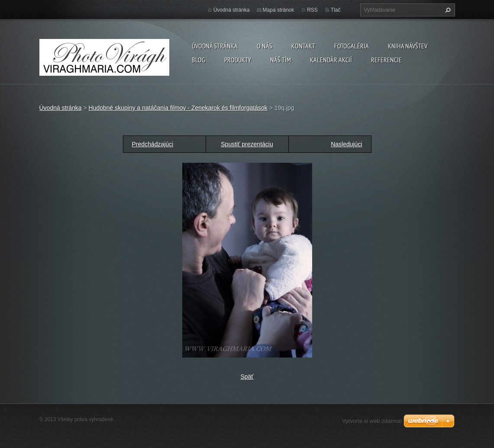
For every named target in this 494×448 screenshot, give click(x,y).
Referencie (386, 60)
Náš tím (281, 60)
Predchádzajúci (153, 144)
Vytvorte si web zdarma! (372, 421)
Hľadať (447, 10)
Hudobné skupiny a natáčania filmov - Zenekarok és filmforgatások (178, 108)
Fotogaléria (352, 46)
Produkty (238, 60)
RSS (312, 10)
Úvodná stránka (215, 46)
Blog (199, 60)
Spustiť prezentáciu (247, 144)
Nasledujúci (346, 144)
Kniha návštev (408, 46)
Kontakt (303, 46)
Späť (247, 377)
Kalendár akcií (331, 60)
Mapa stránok (279, 10)
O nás (265, 46)
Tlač (336, 10)
